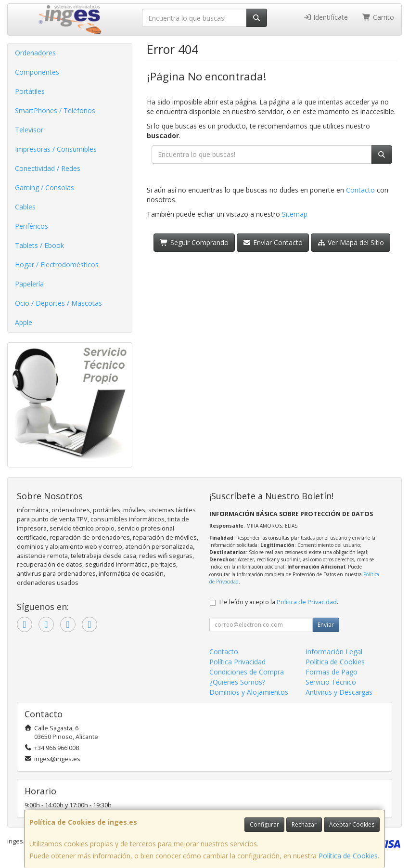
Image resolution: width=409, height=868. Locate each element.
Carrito (378, 17)
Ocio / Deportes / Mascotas (58, 303)
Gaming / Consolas (45, 188)
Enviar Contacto (273, 242)
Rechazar (304, 824)
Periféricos (32, 226)
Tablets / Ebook (39, 245)
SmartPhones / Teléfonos (55, 110)
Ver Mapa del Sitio (351, 242)
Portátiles (30, 91)
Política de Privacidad (307, 602)
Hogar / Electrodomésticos (57, 265)
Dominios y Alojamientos (249, 692)
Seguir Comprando (194, 242)
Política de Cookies (348, 856)
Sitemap (295, 214)
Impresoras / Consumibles (56, 149)
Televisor (29, 130)
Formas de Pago (332, 672)
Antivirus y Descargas (339, 692)
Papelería (29, 284)
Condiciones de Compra (247, 672)
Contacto (360, 190)
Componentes (37, 72)
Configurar (264, 824)
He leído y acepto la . (279, 602)
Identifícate (326, 17)
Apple (24, 322)
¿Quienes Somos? (237, 682)
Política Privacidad (237, 662)
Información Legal (334, 652)
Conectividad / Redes (48, 168)
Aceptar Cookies (352, 824)
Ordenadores (35, 53)
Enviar (326, 625)
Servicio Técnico (331, 682)
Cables (25, 207)
